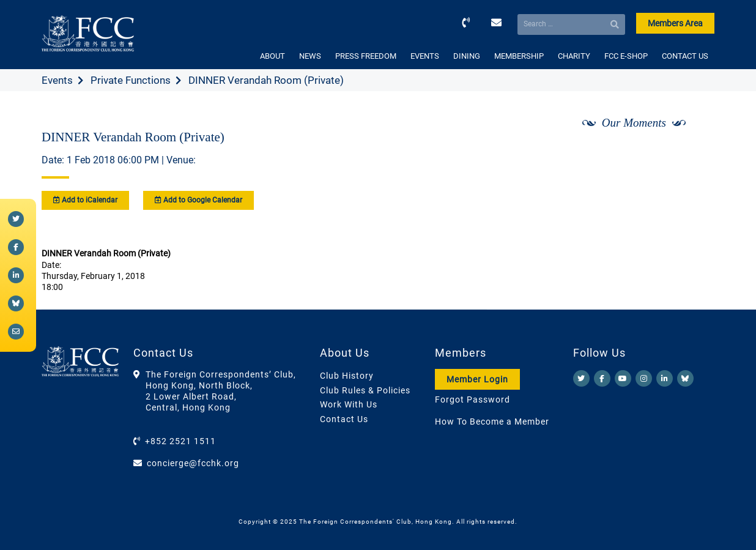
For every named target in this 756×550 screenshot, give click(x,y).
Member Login (477, 379)
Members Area (675, 23)
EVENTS (425, 56)
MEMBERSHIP (519, 56)
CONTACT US (685, 56)
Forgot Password (472, 399)
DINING (467, 56)
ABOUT (272, 56)
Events (57, 80)
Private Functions (131, 80)
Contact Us (344, 419)
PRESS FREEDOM (366, 56)
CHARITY (574, 56)
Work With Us (349, 404)
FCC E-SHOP (626, 56)
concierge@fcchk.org (193, 463)
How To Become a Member (492, 422)
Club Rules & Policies (365, 390)
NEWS (310, 56)
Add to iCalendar (85, 200)
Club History (347, 376)
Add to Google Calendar (198, 200)
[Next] (692, 155)
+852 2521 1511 (180, 441)
